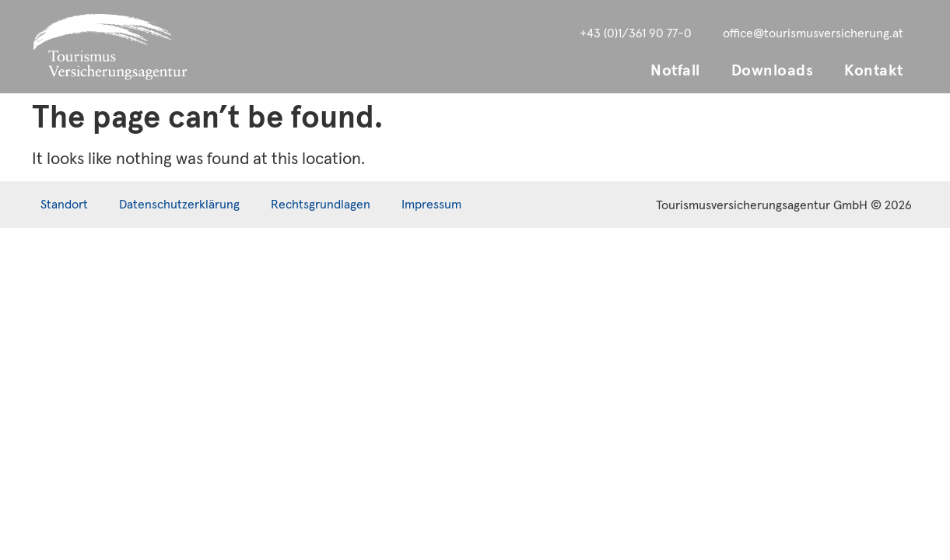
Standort (64, 205)
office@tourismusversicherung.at (813, 33)
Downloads (773, 71)
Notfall (675, 71)
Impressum (431, 205)
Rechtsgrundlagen (321, 205)
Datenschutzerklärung (179, 205)
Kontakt (874, 71)
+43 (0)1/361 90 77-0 (636, 33)
